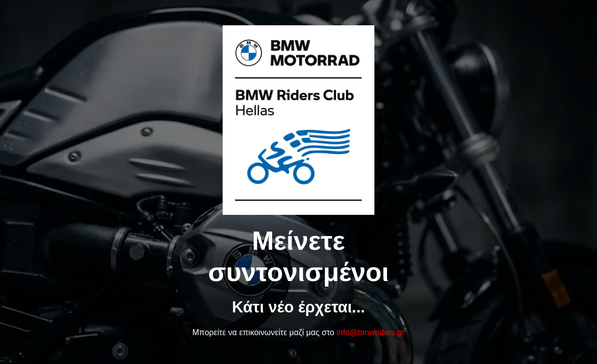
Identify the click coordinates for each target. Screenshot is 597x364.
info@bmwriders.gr (371, 332)
